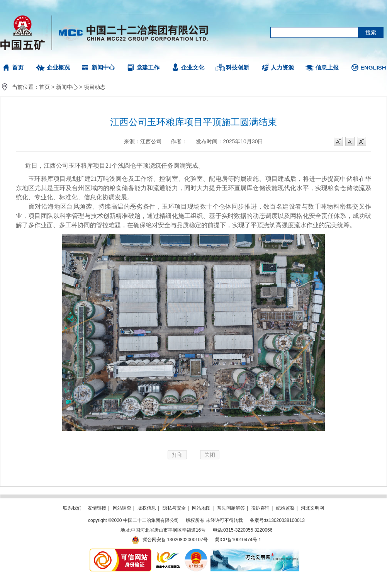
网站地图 (201, 508)
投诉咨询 (260, 508)
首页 (18, 67)
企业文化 (193, 67)
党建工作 (148, 67)
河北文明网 (312, 508)
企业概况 (58, 67)
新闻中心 (103, 67)
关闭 (210, 455)
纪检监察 (285, 508)
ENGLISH (373, 67)
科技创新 (238, 67)
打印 (177, 455)
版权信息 (147, 508)
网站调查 (122, 508)
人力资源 (282, 67)
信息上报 (327, 67)
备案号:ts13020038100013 (277, 520)
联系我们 (72, 508)
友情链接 (97, 508)
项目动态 (95, 87)
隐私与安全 (174, 508)
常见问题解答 (231, 508)
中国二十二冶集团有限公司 (108, 31)
